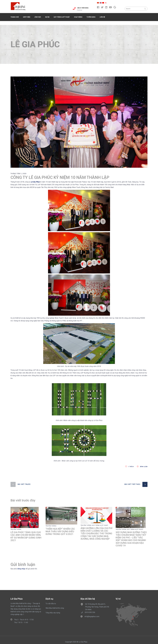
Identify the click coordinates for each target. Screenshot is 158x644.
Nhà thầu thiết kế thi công (55, 608)
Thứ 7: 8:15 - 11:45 (21, 622)
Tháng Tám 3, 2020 (18, 174)
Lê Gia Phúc (35, 182)
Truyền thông (16, 529)
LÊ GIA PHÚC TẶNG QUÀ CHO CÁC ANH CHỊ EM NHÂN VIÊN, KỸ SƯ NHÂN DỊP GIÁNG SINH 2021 (26, 536)
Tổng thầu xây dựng (53, 613)
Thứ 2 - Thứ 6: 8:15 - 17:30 (24, 620)
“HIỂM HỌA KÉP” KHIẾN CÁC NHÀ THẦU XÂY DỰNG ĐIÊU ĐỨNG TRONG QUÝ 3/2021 (60, 532)
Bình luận (142, 467)
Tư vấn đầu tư (51, 603)
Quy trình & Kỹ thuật (100, 525)
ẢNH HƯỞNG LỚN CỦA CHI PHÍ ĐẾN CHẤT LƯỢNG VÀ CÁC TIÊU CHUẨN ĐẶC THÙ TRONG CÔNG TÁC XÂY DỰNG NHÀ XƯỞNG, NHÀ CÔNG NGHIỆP (96, 534)
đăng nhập (21, 569)
